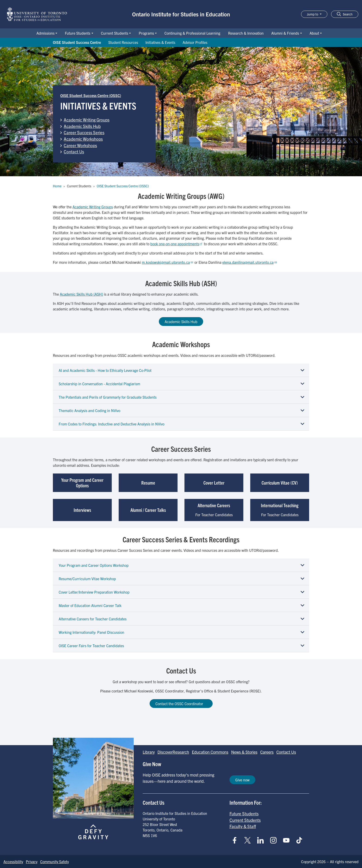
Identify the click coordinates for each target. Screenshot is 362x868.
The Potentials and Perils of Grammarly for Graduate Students (108, 397)
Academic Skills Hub (82, 126)
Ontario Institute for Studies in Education (181, 14)
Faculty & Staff (243, 826)
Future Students (78, 33)
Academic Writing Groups (87, 120)
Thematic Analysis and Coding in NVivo (89, 410)
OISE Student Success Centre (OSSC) (91, 95)
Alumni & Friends (285, 33)
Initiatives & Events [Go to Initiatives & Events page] (160, 42)
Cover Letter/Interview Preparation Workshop (94, 592)
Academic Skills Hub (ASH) (81, 294)
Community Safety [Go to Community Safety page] (54, 862)
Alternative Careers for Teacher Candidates (93, 619)
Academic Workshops (83, 139)
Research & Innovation (246, 33)
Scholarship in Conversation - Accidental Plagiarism (99, 384)
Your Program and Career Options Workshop (94, 565)
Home (57, 186)
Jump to (313, 14)
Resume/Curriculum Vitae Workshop (87, 579)
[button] (345, 14)
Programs (146, 33)
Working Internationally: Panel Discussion (91, 632)
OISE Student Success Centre (77, 42)
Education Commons (210, 752)
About (314, 33)
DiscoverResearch (173, 752)
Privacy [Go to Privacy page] (32, 862)
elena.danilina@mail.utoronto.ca (250, 262)
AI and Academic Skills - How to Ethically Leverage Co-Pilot (105, 370)
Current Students (115, 33)
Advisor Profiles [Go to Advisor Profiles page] (195, 42)
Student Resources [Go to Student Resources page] (123, 42)
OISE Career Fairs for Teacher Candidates (91, 646)
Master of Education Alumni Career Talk (90, 605)
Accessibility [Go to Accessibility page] (13, 862)
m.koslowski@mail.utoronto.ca (168, 262)
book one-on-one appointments (177, 244)
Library (149, 752)
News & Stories (244, 752)
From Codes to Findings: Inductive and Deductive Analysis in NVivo (112, 424)
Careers (267, 752)
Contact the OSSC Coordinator (181, 704)
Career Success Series (84, 132)
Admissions (45, 33)
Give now (242, 780)
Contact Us (74, 152)
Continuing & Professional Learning (192, 33)
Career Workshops (80, 145)
